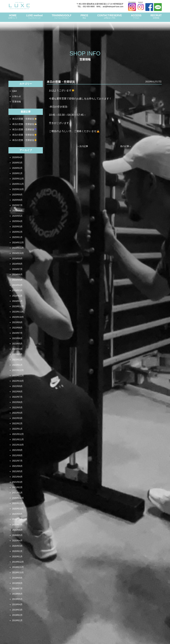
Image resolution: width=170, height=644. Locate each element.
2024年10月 (18, 253)
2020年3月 (17, 546)
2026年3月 (17, 163)
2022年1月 (17, 429)
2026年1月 (17, 173)
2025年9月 (17, 195)
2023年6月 (17, 338)
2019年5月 (17, 599)
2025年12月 (18, 179)
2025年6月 (17, 211)
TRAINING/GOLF (62, 17)
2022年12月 (18, 370)
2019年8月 (17, 583)
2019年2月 (17, 615)
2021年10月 (18, 445)
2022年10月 (18, 381)
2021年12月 (18, 434)
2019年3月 (17, 610)
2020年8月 (17, 519)
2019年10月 (18, 572)
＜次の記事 (83, 146)
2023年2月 (17, 360)
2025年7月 (17, 205)
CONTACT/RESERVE (110, 17)
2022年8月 (17, 392)
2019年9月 (17, 578)
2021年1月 (17, 493)
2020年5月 (17, 535)
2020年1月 (17, 556)
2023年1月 (17, 365)
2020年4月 (17, 541)
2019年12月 (18, 562)
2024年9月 (17, 258)
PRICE (84, 17)
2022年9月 (17, 386)
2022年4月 (17, 413)
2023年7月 (17, 333)
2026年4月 (17, 157)
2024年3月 (17, 290)
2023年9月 (17, 322)
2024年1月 (17, 301)
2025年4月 (17, 221)
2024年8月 (17, 264)
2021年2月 (17, 487)
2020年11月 (18, 503)
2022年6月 (17, 402)
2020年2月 (17, 551)
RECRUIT (156, 17)
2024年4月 (17, 285)
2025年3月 (17, 227)
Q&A (15, 91)
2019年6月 (17, 594)
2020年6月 (17, 530)
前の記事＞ (126, 146)
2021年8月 (17, 455)
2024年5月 (17, 280)
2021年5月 (17, 471)
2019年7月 (17, 588)
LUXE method (34, 17)
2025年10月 (18, 189)
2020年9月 (17, 514)
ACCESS (136, 17)
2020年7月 (17, 525)
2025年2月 (17, 232)
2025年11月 (18, 184)
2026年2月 (17, 168)
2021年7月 (17, 461)
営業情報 (17, 102)
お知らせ (17, 96)
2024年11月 (18, 248)
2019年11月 (18, 567)
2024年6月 (17, 274)
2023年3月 (17, 354)
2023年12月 (18, 306)
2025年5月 (17, 216)
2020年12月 (18, 498)
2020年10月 (18, 509)
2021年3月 (17, 482)
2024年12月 (18, 242)
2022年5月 (17, 407)
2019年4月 (17, 604)
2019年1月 (17, 620)
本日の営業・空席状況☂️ (24, 129)
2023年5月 (17, 344)
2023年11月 (18, 312)
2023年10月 (18, 317)
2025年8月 (17, 200)
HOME (13, 17)
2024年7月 (17, 269)
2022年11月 (18, 376)
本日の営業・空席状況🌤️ (24, 119)
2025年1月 (17, 237)
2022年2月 (17, 423)
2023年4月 (17, 349)
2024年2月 (17, 296)
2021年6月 (17, 466)
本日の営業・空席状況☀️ (24, 135)
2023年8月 (17, 328)
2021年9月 (17, 450)
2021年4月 (17, 477)
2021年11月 (18, 439)
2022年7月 (17, 397)
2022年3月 (17, 418)
